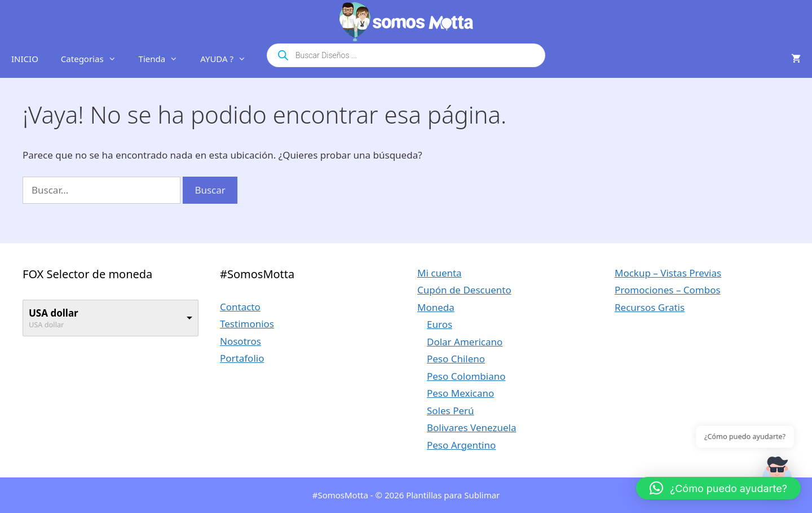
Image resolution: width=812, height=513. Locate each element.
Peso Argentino (461, 445)
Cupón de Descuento (464, 290)
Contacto (240, 307)
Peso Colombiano (466, 376)
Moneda (436, 307)
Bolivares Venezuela (472, 427)
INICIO (25, 59)
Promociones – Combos (668, 290)
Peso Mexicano (460, 393)
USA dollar (54, 313)
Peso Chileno (456, 359)
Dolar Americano (465, 342)
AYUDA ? (229, 59)
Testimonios (247, 324)
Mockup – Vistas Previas (668, 273)
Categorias (94, 59)
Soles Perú (451, 411)
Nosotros (240, 341)
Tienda (164, 59)
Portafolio (242, 358)
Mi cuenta (440, 273)
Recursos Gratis (650, 307)
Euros (440, 324)
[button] (718, 488)
